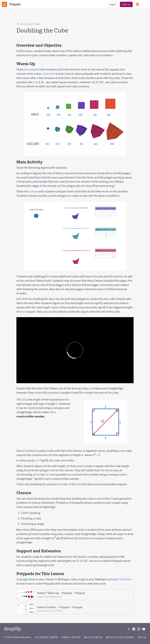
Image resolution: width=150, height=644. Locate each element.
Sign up (126, 4)
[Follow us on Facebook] (134, 629)
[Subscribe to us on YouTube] (144, 629)
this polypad (32, 69)
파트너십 (142, 637)
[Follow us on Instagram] (139, 629)
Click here (49, 74)
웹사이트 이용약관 (93, 637)
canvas (34, 191)
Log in (113, 4)
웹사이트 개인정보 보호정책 (120, 637)
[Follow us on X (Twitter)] (129, 629)
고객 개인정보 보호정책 (46, 637)
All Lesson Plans (28, 24)
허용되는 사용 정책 (71, 637)
